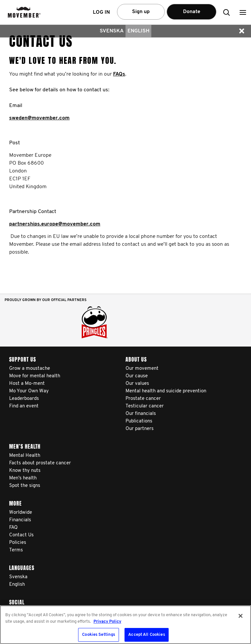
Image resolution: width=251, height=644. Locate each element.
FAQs (119, 74)
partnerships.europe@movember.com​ (55, 224)
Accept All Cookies (146, 635)
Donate (192, 12)
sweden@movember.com (39, 118)
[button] (243, 12)
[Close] (241, 616)
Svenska (112, 31)
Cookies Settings (99, 635)
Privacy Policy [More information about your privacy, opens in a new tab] (107, 622)
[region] (125, 625)
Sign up (141, 12)
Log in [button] (101, 12)
